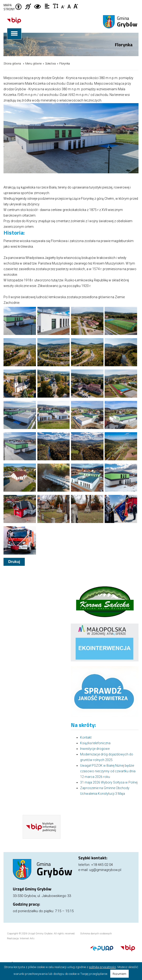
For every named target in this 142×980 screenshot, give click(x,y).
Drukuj (14, 562)
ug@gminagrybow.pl (105, 870)
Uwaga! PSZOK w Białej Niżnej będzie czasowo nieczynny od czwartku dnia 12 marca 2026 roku (108, 771)
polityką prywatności (103, 967)
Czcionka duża (76, 6)
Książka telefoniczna (95, 743)
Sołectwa (50, 64)
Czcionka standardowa (70, 6)
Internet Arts (27, 938)
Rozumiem (119, 974)
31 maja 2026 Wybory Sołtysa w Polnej (109, 782)
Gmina (127, 22)
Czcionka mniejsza (63, 6)
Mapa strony (9, 7)
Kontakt (86, 737)
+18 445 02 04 (102, 865)
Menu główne (33, 64)
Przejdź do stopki (71, 0)
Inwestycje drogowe (95, 749)
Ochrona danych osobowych (96, 934)
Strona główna (12, 64)
